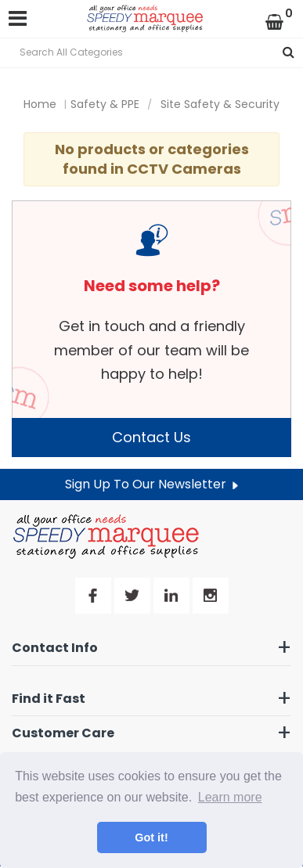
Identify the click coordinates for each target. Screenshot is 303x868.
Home (40, 104)
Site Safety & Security (220, 104)
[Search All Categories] (151, 53)
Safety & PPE (105, 104)
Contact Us (151, 437)
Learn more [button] (230, 797)
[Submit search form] (289, 53)
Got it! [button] (151, 837)
